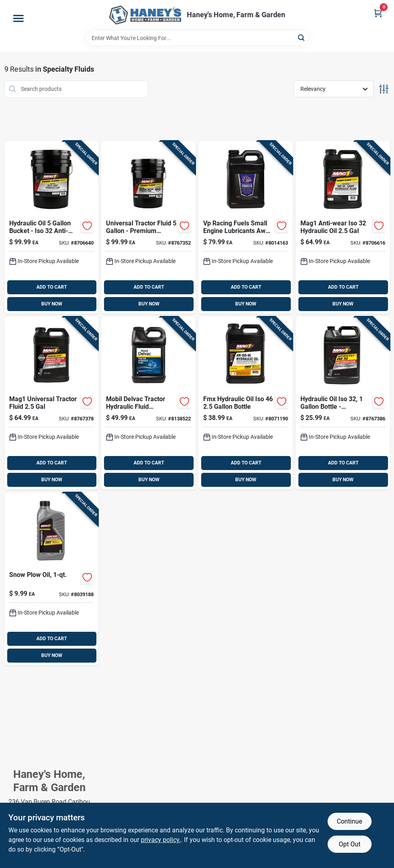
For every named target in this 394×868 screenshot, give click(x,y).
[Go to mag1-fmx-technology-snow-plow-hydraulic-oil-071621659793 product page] (52, 579)
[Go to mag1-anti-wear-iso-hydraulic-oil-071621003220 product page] (343, 227)
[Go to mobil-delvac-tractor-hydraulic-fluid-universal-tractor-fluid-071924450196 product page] (148, 403)
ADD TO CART (52, 287)
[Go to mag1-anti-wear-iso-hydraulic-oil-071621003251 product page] (52, 227)
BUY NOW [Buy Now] (52, 304)
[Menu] (18, 18)
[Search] (302, 37)
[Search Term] (197, 38)
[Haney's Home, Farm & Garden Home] (145, 15)
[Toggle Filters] (384, 89)
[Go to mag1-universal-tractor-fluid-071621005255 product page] (148, 227)
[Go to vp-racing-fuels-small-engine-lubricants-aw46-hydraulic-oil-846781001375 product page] (246, 227)
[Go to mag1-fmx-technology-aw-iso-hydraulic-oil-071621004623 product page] (246, 403)
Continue (349, 821)
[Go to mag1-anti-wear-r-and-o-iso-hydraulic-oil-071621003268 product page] (343, 403)
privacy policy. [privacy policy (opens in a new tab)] (161, 840)
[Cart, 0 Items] (378, 13)
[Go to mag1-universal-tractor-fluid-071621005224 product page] (52, 403)
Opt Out (350, 844)
